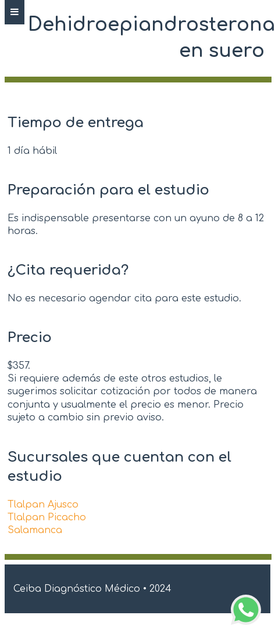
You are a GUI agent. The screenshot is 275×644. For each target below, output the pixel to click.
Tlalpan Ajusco (43, 505)
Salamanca (35, 530)
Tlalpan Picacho (47, 517)
